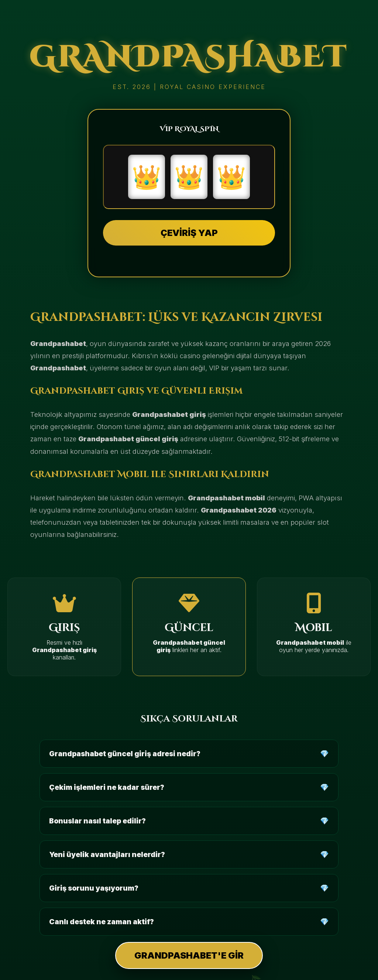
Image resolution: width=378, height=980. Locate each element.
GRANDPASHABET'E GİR (189, 955)
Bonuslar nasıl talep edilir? (97, 821)
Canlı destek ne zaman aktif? (102, 922)
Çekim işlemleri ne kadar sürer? (107, 787)
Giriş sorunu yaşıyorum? (94, 888)
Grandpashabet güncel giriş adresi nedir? (125, 754)
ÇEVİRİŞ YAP (189, 233)
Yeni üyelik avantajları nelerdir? (107, 854)
